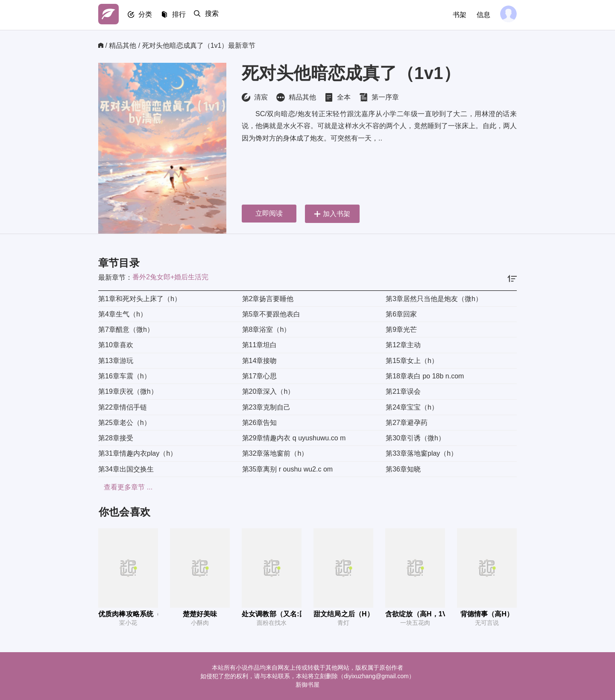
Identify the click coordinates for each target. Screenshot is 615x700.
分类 (149, 15)
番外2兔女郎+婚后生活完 (170, 277)
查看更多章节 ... (123, 487)
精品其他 (123, 45)
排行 (184, 15)
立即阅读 (269, 213)
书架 (458, 15)
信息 (482, 15)
